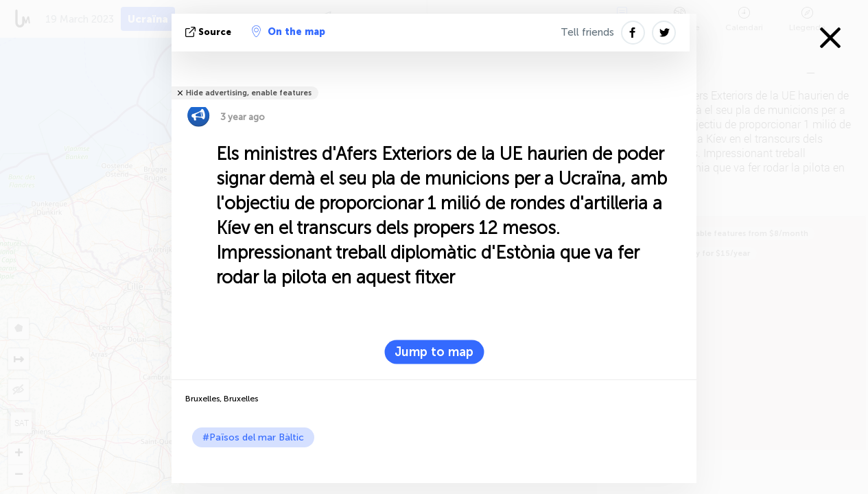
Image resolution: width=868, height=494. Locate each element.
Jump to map (434, 352)
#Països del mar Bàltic (253, 437)
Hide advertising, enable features (249, 93)
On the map (289, 32)
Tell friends (587, 32)
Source (210, 32)
